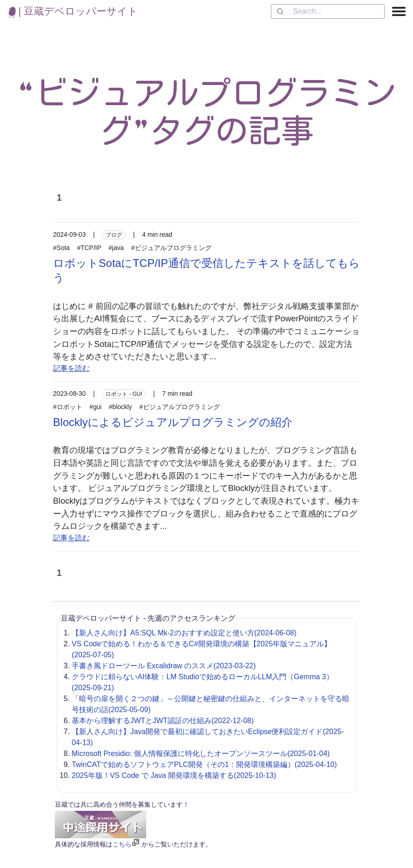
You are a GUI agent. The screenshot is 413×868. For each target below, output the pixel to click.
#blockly (120, 407)
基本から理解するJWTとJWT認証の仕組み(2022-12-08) (163, 721)
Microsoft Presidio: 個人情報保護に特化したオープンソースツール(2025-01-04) (201, 754)
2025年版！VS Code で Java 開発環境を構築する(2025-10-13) (174, 775)
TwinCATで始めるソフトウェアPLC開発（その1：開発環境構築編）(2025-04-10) (204, 764)
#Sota (61, 248)
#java (116, 248)
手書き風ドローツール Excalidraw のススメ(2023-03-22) (164, 666)
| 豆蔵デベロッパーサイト (73, 11)
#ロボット (68, 407)
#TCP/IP (89, 248)
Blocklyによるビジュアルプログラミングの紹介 (173, 422)
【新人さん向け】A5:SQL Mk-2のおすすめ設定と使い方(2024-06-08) (184, 633)
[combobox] (328, 11)
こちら (122, 844)
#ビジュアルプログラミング (171, 248)
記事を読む (71, 368)
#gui (95, 407)
